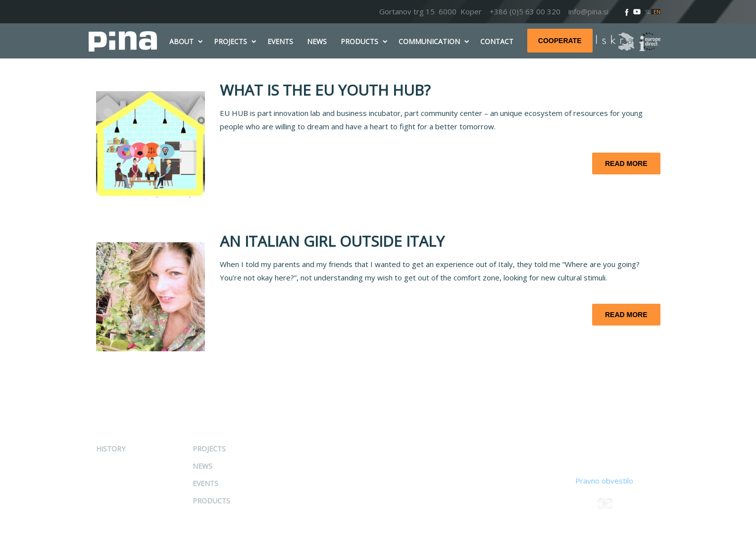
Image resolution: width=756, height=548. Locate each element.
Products (211, 501)
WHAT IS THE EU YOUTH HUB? (325, 90)
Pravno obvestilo (604, 481)
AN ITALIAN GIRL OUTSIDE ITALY (332, 241)
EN (657, 12)
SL (648, 12)
